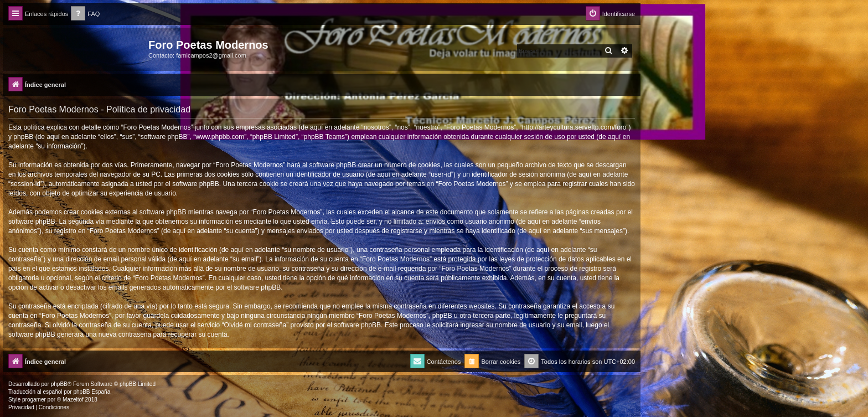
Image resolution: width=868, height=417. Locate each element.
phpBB (59, 384)
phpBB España (92, 392)
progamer (34, 400)
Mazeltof (73, 400)
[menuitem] (85, 14)
